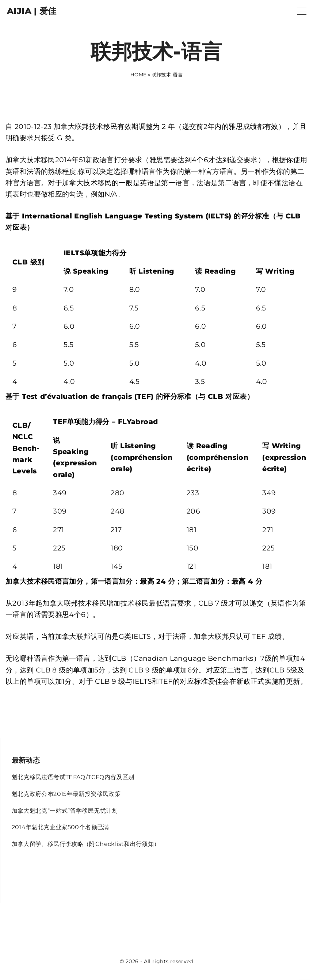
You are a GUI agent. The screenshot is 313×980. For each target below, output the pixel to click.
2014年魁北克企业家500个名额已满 (60, 827)
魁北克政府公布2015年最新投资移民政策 (66, 794)
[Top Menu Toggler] (302, 11)
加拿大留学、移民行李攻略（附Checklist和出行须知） (86, 844)
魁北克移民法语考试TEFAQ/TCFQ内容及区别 (73, 777)
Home (139, 75)
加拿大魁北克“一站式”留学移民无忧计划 (65, 811)
